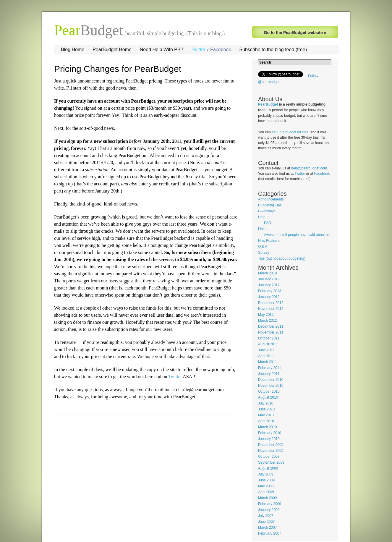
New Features (269, 241)
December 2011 (271, 326)
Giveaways (267, 211)
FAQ (268, 223)
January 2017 (269, 285)
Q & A (263, 247)
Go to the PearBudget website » (295, 33)
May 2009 (266, 486)
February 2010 (270, 433)
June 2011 (266, 350)
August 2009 (268, 468)
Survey (264, 253)
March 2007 (267, 528)
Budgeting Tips (270, 205)
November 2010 (271, 386)
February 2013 (270, 291)
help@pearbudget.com (309, 168)
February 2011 (270, 368)
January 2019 (269, 279)
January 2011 (269, 374)
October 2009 (269, 457)
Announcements (271, 199)
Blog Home (73, 50)
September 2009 (271, 462)
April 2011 (266, 356)
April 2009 (266, 492)
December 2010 (271, 380)
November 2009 (271, 451)
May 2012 (266, 315)
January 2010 (269, 439)
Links (262, 229)
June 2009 (266, 480)
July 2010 (266, 403)
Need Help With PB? (162, 50)
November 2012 (271, 309)
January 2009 (269, 510)
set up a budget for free (290, 132)
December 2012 (271, 303)
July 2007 (266, 516)
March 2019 (267, 273)
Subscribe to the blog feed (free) (273, 50)
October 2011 (269, 338)
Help (262, 217)
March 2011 (267, 362)
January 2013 (269, 297)
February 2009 (270, 504)
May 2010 (266, 415)
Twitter (199, 50)
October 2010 (269, 391)
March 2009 (267, 498)
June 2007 (266, 522)
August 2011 (268, 344)
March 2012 (267, 321)
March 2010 (267, 427)
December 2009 (271, 445)
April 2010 (266, 421)
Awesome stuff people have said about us (297, 235)
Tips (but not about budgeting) (282, 258)
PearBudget (268, 104)
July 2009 (266, 474)
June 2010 (266, 409)
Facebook (221, 50)
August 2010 (268, 397)
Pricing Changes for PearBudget (118, 69)
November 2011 (271, 332)
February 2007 (270, 533)
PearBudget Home (112, 50)
